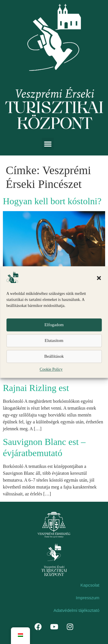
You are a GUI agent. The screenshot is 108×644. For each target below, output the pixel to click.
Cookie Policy (51, 369)
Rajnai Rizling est (36, 388)
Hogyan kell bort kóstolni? (52, 201)
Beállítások (54, 357)
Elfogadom (54, 325)
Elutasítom (54, 341)
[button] (99, 278)
